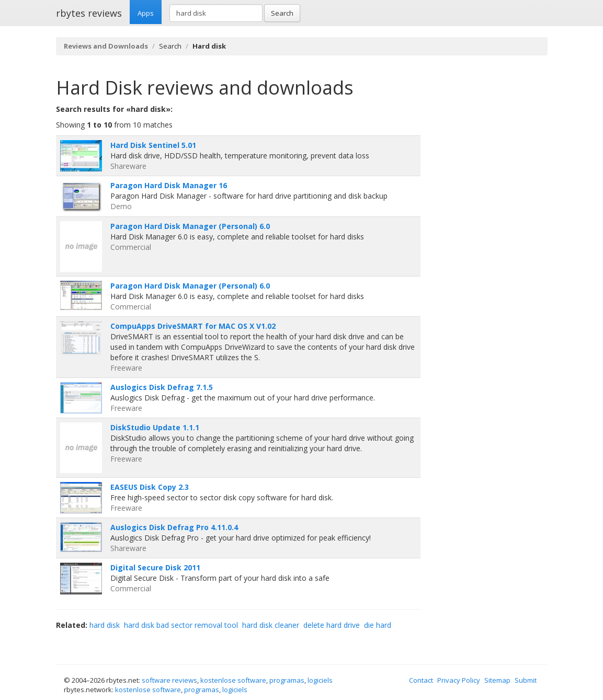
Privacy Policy (459, 680)
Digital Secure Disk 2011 (155, 567)
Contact (421, 680)
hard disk (105, 625)
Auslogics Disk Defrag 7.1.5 (162, 387)
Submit (526, 680)
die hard (378, 625)
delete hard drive (332, 625)
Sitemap (497, 680)
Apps (146, 13)
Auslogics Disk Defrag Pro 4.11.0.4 (174, 527)
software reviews (169, 680)
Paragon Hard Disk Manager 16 (169, 185)
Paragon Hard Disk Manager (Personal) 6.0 (190, 226)
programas (287, 680)
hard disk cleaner (271, 625)
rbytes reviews (89, 13)
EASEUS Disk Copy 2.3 (150, 487)
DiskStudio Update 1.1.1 (155, 427)
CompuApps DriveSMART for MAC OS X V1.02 (193, 326)
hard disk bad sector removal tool (181, 625)
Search (282, 13)
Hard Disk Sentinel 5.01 (153, 145)
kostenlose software (233, 680)
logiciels (320, 680)
